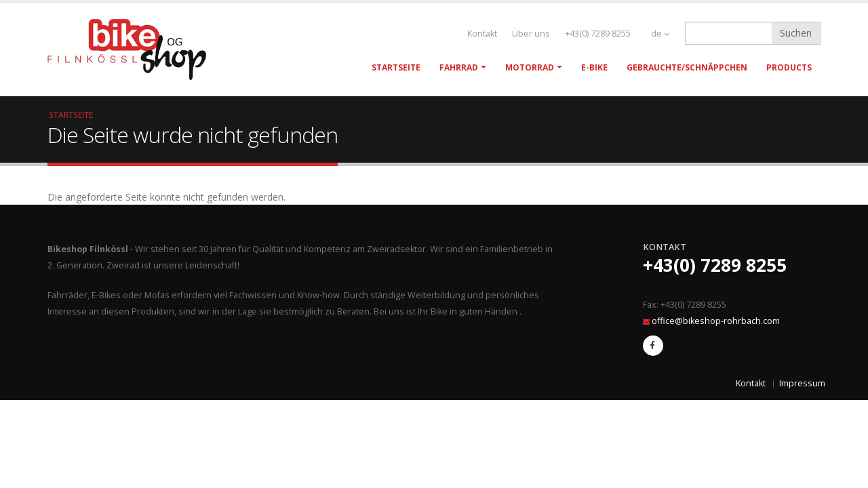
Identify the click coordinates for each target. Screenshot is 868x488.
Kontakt (482, 34)
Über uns (531, 34)
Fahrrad (459, 67)
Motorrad (530, 67)
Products (789, 67)
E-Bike (594, 67)
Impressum (802, 383)
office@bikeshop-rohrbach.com (716, 321)
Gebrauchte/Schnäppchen (687, 67)
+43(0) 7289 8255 (598, 34)
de (660, 34)
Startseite (396, 67)
